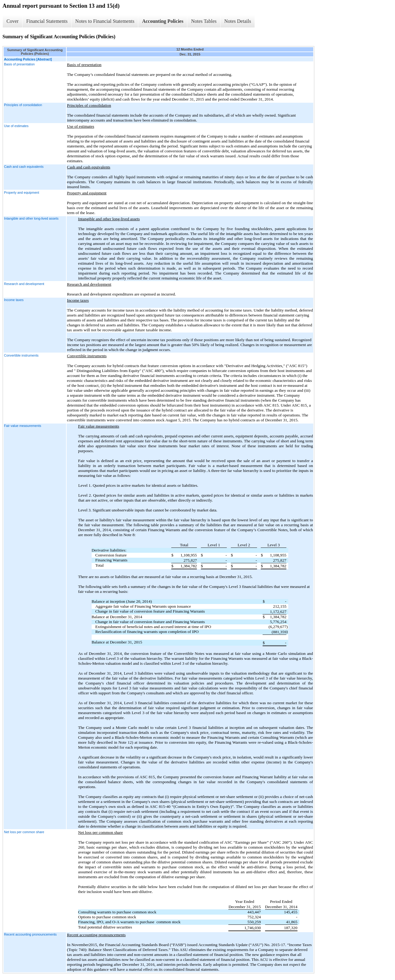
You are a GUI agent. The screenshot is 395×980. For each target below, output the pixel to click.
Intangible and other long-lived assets (31, 218)
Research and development (24, 284)
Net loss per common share (24, 832)
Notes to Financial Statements (105, 21)
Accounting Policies (163, 21)
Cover (12, 21)
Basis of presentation (19, 64)
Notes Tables (204, 21)
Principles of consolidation (23, 105)
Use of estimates (16, 126)
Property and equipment (22, 192)
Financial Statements (47, 21)
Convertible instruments (21, 355)
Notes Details (238, 21)
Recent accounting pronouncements (30, 934)
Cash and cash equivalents (24, 167)
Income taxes (14, 300)
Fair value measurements (23, 426)
